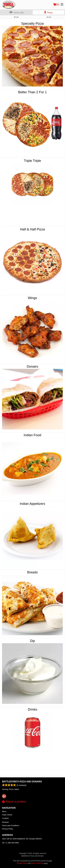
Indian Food (32, 435)
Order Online (7, 815)
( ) (56, 4)
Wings (32, 298)
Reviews (5, 822)
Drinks (32, 709)
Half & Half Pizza (32, 229)
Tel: (10, 843)
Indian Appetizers (32, 504)
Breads (32, 572)
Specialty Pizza (32, 23)
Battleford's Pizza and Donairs (22, 782)
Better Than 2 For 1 (32, 92)
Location (5, 818)
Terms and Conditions (11, 826)
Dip (32, 641)
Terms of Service (37, 863)
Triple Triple (32, 161)
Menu (4, 811)
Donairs (32, 366)
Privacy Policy (8, 829)
